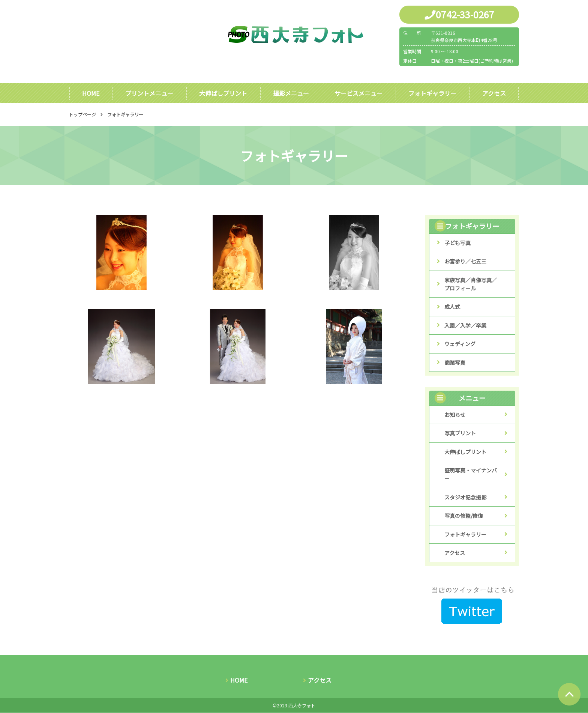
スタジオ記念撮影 (465, 498)
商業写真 (455, 363)
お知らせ (455, 415)
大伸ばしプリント (223, 93)
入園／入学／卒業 (465, 326)
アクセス (494, 93)
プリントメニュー (149, 93)
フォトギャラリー (432, 93)
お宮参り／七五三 (465, 262)
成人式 (452, 307)
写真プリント (460, 433)
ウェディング (460, 344)
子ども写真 (457, 243)
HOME (91, 93)
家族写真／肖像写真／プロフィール (471, 284)
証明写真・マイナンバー (471, 475)
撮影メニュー (291, 93)
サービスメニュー (358, 93)
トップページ (82, 115)
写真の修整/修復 (464, 516)
